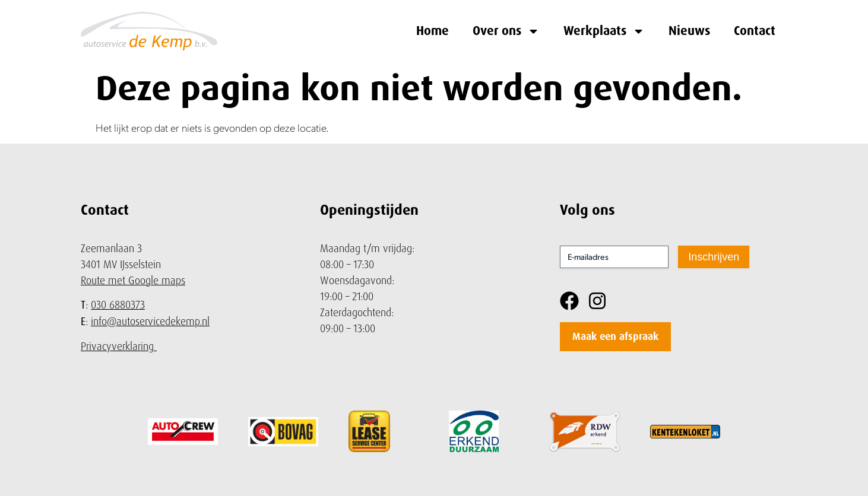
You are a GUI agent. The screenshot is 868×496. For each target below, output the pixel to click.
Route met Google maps (133, 280)
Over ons (506, 31)
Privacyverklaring (117, 346)
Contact (755, 31)
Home (433, 31)
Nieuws (689, 31)
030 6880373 (118, 305)
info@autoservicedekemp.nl (150, 321)
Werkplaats (604, 31)
